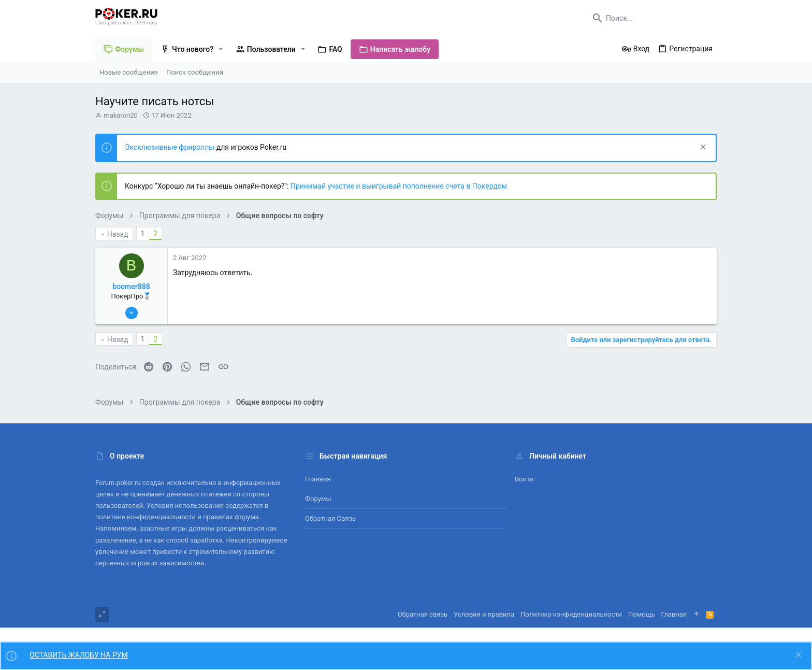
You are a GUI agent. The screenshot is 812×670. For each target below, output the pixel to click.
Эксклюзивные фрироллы (171, 147)
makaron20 (121, 115)
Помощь (642, 614)
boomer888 (131, 287)
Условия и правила (484, 614)
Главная (318, 479)
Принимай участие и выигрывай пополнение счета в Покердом (399, 186)
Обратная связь (330, 518)
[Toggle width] (102, 615)
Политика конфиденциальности (571, 614)
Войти (524, 479)
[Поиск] (652, 18)
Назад (118, 234)
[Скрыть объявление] (702, 148)
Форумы (318, 499)
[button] (221, 49)
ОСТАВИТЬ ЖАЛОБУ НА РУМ (79, 655)
